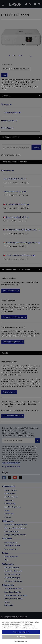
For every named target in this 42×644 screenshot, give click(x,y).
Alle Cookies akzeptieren (21, 632)
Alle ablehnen (21, 637)
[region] (21, 631)
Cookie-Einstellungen (21, 641)
